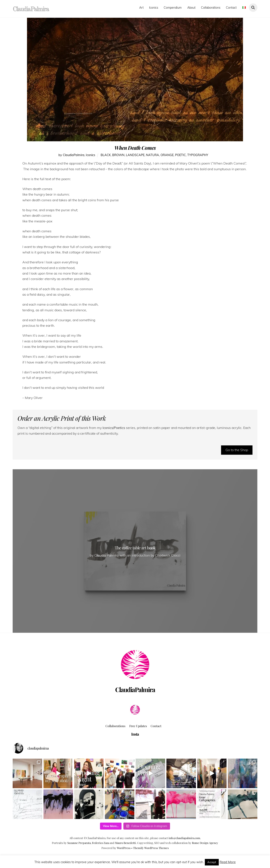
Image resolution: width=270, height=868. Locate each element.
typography (198, 155)
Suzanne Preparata (79, 843)
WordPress (124, 848)
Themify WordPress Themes (151, 848)
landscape (135, 155)
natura (153, 155)
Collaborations (211, 8)
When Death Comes (135, 148)
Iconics (154, 8)
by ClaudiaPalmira (71, 155)
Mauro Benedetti (125, 843)
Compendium (173, 8)
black (106, 155)
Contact (231, 8)
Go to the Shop (237, 450)
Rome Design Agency (205, 843)
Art (141, 8)
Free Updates (138, 726)
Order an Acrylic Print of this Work (62, 418)
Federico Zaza (101, 843)
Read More (228, 862)
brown (118, 155)
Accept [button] (212, 862)
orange (167, 155)
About (191, 8)
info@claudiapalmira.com (184, 838)
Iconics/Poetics (113, 428)
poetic (180, 155)
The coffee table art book (135, 548)
